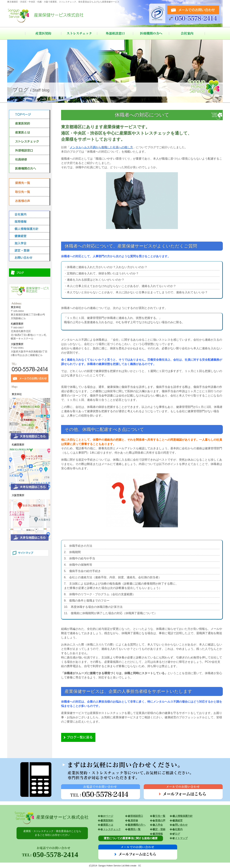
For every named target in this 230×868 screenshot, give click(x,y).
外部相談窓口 (115, 33)
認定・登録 (159, 829)
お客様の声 (159, 821)
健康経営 (178, 821)
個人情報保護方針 (183, 816)
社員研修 (133, 821)
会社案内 (187, 33)
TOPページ (107, 816)
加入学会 (158, 825)
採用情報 (158, 834)
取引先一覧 (159, 816)
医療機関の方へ (151, 33)
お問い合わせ (180, 825)
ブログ (176, 834)
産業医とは (107, 825)
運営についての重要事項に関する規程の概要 (131, 838)
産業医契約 (43, 33)
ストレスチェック (79, 33)
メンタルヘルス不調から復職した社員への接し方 (101, 147)
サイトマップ (180, 838)
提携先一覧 (134, 829)
